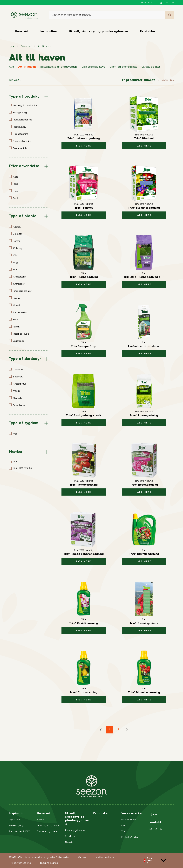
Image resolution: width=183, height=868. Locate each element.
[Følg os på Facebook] (167, 3)
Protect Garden (130, 837)
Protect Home (129, 820)
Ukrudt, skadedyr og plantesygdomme (99, 32)
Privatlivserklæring (20, 863)
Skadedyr (71, 836)
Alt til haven (45, 46)
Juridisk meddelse (104, 857)
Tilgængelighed (49, 863)
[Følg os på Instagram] (161, 3)
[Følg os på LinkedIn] (173, 3)
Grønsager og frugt (48, 826)
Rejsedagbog (16, 826)
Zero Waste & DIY (19, 832)
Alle (11, 67)
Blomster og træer (47, 832)
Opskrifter (15, 820)
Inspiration (49, 32)
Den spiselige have (93, 67)
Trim (124, 832)
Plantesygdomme (75, 830)
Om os (82, 857)
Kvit (123, 826)
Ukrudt (69, 842)
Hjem (12, 46)
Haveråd (22, 32)
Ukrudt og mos (151, 67)
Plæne (41, 820)
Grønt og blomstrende (123, 67)
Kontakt (147, 2)
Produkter (148, 32)
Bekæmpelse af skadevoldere (59, 67)
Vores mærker (132, 813)
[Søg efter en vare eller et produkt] (107, 15)
